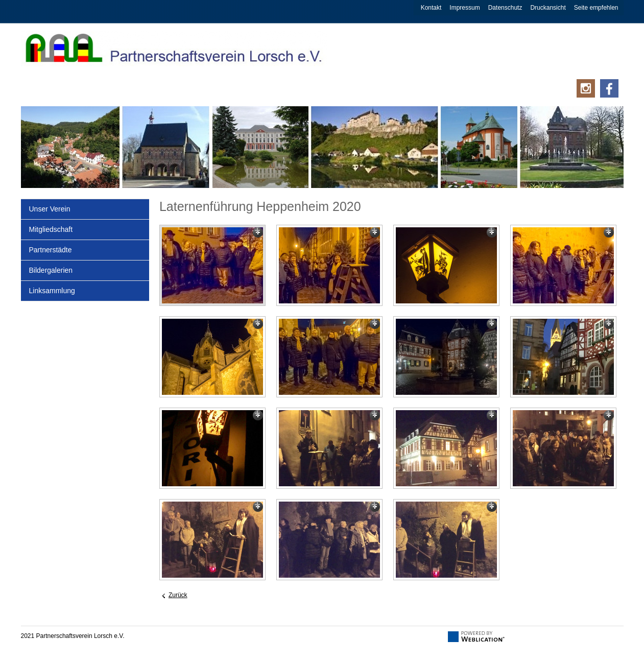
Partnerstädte (51, 250)
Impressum (464, 8)
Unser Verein (50, 209)
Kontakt (431, 8)
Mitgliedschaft (51, 229)
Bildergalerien (51, 270)
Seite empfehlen (596, 8)
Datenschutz (505, 8)
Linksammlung (52, 291)
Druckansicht (548, 8)
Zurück (178, 595)
